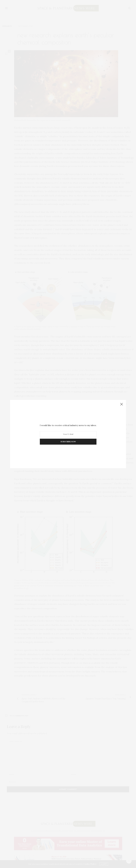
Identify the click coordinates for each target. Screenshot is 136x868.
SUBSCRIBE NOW (68, 442)
